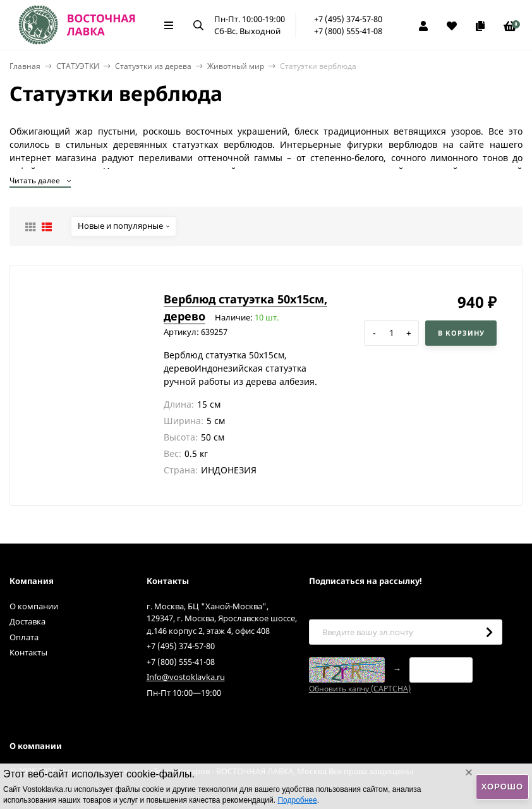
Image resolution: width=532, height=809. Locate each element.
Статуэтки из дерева (153, 66)
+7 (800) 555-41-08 (348, 31)
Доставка (27, 621)
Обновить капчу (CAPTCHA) (360, 689)
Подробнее (297, 800)
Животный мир (236, 66)
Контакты (28, 652)
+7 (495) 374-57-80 (348, 19)
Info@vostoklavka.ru (186, 677)
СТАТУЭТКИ (78, 66)
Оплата (24, 637)
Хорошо (502, 787)
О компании (34, 606)
